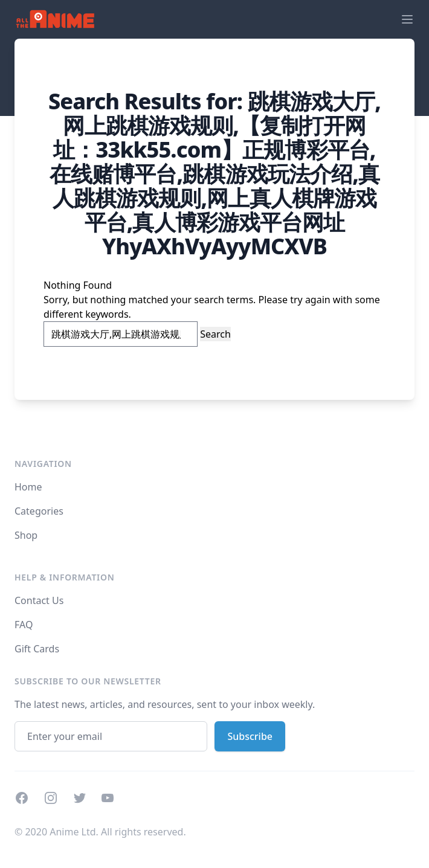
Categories (39, 511)
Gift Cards (37, 649)
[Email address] (111, 736)
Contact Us (39, 600)
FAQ (24, 625)
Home (28, 487)
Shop (26, 535)
